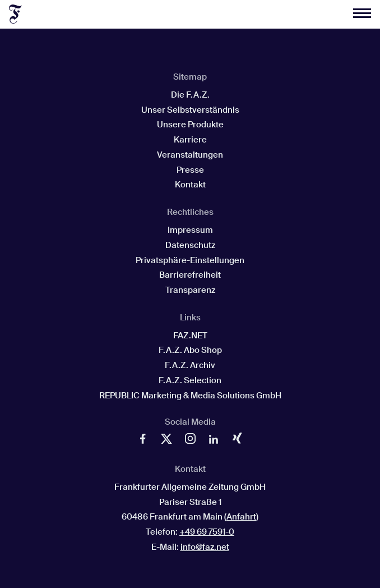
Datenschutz (190, 245)
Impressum (190, 230)
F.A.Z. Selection (190, 380)
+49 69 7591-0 (207, 532)
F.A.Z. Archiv (190, 365)
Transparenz (190, 290)
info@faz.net (205, 547)
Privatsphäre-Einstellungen (190, 260)
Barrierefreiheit (190, 275)
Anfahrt (241, 517)
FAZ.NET (190, 336)
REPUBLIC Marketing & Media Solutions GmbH (190, 396)
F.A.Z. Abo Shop (190, 350)
